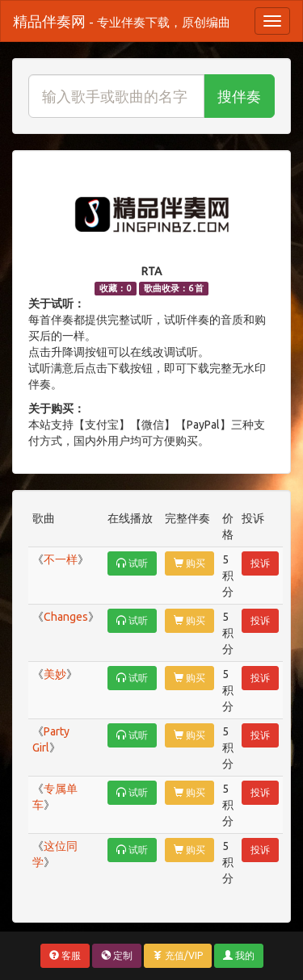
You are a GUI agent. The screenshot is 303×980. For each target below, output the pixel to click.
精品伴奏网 (122, 21)
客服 (65, 955)
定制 (117, 955)
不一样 (61, 559)
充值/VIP (178, 955)
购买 (189, 563)
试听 (132, 563)
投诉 (260, 563)
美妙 (55, 674)
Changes (66, 617)
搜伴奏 (239, 96)
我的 (239, 955)
